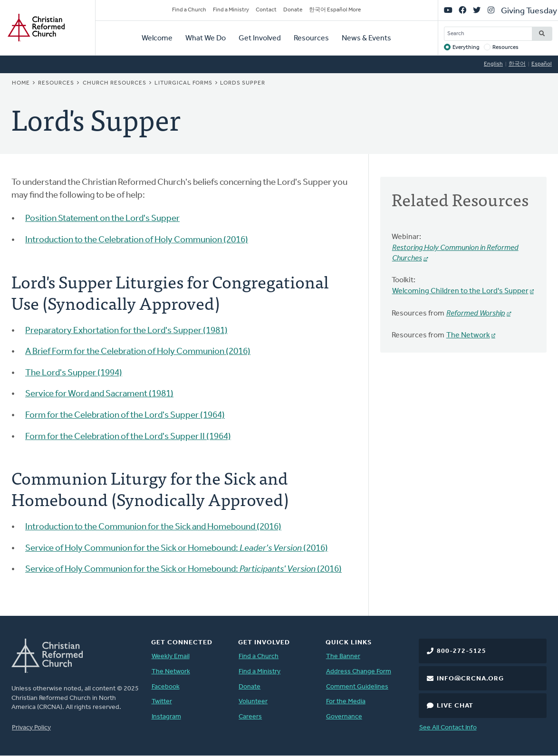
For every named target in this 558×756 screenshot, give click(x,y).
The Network (468, 335)
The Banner (343, 656)
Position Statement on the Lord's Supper (102, 219)
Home (21, 83)
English (493, 64)
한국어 (517, 64)
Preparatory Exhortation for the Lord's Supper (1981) (126, 331)
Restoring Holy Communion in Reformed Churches (455, 253)
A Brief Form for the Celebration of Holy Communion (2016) (138, 352)
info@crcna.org (470, 679)
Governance (344, 717)
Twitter (162, 702)
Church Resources (115, 83)
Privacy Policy (31, 728)
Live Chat (455, 706)
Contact (266, 10)
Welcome (157, 38)
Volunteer (253, 702)
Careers (250, 717)
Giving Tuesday (529, 11)
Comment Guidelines (357, 687)
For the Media (346, 702)
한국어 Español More (335, 10)
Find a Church (189, 10)
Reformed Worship (476, 314)
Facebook (166, 687)
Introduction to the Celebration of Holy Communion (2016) (137, 240)
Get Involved (260, 38)
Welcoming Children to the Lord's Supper (460, 291)
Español (542, 64)
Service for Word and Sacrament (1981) (99, 394)
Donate (293, 10)
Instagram (166, 717)
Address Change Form (359, 672)
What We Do (206, 38)
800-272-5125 (462, 651)
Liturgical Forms (183, 83)
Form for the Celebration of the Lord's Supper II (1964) (128, 437)
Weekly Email (171, 656)
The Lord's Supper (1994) (74, 373)
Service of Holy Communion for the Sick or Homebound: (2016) (177, 549)
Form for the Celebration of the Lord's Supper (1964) (125, 416)
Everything (466, 48)
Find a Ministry (231, 10)
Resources (311, 38)
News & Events (366, 38)
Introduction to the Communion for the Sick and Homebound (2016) (153, 527)
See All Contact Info (448, 728)
